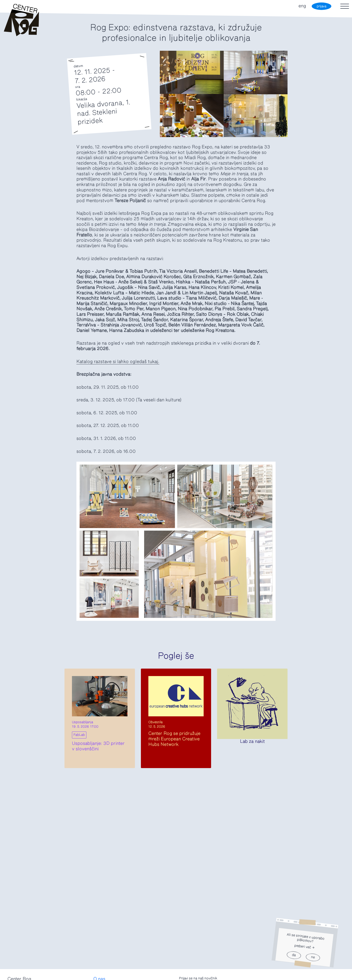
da (294, 955)
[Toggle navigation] (345, 6)
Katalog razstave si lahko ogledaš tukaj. (118, 362)
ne (313, 957)
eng (302, 6)
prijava (322, 6)
